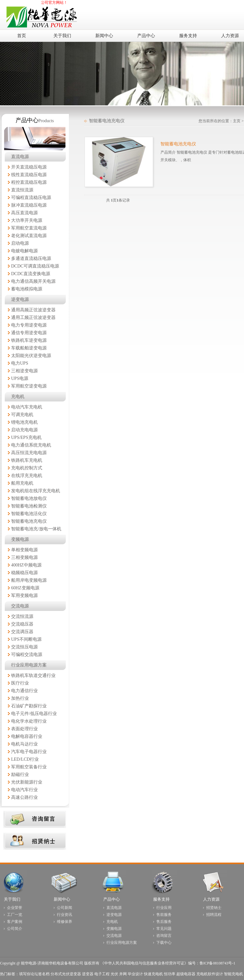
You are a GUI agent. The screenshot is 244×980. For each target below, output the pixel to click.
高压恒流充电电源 (29, 453)
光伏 (114, 974)
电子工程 (102, 974)
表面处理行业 (24, 729)
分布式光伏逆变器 (66, 974)
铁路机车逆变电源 (29, 340)
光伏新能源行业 (27, 782)
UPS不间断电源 (26, 639)
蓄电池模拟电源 (27, 289)
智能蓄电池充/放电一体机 (36, 529)
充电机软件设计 (210, 974)
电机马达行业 (24, 744)
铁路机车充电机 (27, 460)
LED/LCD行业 (25, 759)
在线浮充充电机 (27, 476)
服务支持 (161, 899)
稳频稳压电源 (24, 573)
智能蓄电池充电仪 (29, 521)
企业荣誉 (15, 908)
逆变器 (88, 974)
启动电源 (20, 243)
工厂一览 (15, 915)
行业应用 (164, 908)
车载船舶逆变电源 (29, 348)
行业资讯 (64, 915)
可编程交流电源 (27, 655)
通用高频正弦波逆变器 (33, 310)
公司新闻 (64, 908)
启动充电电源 (24, 430)
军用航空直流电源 (29, 228)
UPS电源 (20, 378)
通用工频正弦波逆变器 (33, 318)
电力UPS (20, 363)
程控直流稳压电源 (29, 182)
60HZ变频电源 (25, 588)
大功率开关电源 (27, 220)
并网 (123, 974)
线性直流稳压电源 (29, 175)
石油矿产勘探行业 (29, 706)
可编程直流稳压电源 (31, 198)
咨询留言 (164, 936)
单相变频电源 (24, 550)
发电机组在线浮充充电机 (36, 491)
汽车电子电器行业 (29, 752)
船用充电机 (22, 483)
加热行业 (20, 698)
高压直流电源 (24, 213)
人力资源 (211, 899)
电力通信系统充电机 (31, 445)
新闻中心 (62, 899)
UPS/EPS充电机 (26, 437)
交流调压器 (22, 632)
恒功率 (170, 974)
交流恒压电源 (24, 647)
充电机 (18, 397)
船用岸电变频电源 (29, 580)
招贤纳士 (214, 908)
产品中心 (112, 899)
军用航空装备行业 (29, 767)
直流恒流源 (22, 190)
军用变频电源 (24, 596)
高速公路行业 (24, 797)
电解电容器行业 (27, 736)
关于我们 (12, 899)
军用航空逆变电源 (29, 386)
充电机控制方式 (27, 468)
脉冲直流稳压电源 (29, 205)
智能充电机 (234, 974)
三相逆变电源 (24, 371)
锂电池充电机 (24, 422)
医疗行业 (20, 683)
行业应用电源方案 (29, 665)
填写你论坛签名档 (34, 974)
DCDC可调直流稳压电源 (35, 266)
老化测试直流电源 (29, 236)
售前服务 (164, 915)
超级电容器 (186, 974)
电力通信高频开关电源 (33, 281)
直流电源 (20, 157)
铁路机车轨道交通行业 (33, 675)
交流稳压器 (22, 624)
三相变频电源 (24, 557)
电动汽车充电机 (27, 407)
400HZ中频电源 (26, 565)
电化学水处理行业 (29, 721)
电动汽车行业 (24, 790)
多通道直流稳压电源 (31, 258)
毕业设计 (135, 974)
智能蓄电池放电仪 (29, 498)
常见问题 (164, 929)
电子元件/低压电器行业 (34, 714)
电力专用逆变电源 (29, 325)
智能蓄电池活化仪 (29, 514)
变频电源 (20, 539)
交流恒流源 (22, 616)
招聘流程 (214, 915)
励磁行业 (20, 775)
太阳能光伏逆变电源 (31, 356)
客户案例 (15, 922)
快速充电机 (153, 974)
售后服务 (164, 922)
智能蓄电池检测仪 (29, 506)
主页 (237, 121)
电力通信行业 (24, 691)
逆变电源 (20, 299)
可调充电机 (22, 415)
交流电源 (20, 606)
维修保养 (64, 922)
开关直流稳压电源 (29, 167)
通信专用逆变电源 (29, 333)
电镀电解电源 (24, 251)
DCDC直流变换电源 (31, 274)
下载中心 (164, 943)
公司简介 (15, 929)
